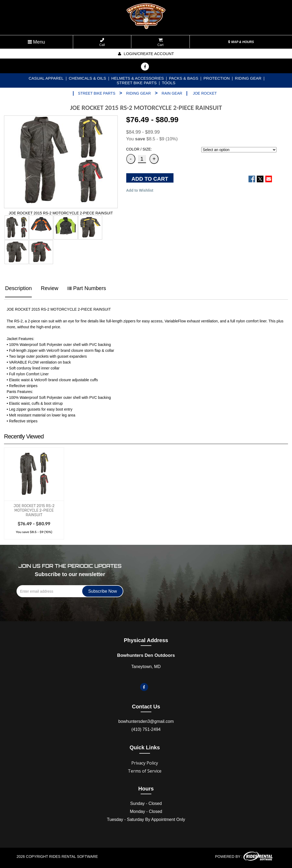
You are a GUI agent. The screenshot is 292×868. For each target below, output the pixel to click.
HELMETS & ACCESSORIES (138, 78)
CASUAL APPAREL (46, 78)
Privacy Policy (145, 763)
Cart (161, 42)
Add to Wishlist (140, 190)
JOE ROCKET (205, 93)
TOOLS (169, 83)
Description (18, 288)
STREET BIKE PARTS (137, 83)
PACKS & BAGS (184, 78)
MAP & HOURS (241, 42)
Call (102, 42)
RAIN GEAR (172, 93)
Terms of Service (145, 771)
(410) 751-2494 (146, 729)
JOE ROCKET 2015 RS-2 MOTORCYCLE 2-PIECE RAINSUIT (34, 510)
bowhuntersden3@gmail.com (146, 721)
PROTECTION (216, 78)
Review (50, 288)
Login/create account (146, 54)
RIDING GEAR (248, 78)
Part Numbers (87, 288)
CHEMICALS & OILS (88, 78)
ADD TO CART (150, 179)
